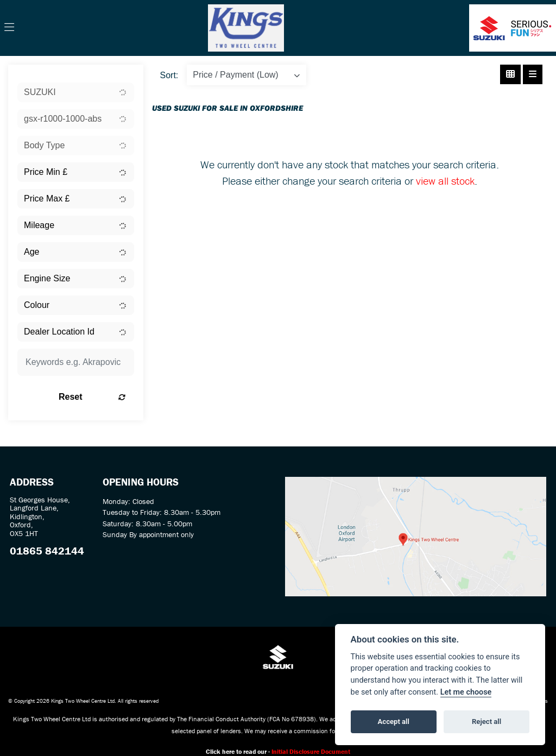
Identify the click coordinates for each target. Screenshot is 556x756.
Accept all (394, 722)
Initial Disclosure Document (311, 751)
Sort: (169, 75)
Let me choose (466, 692)
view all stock (445, 181)
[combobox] (76, 92)
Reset (92, 397)
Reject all (486, 722)
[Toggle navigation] (9, 28)
